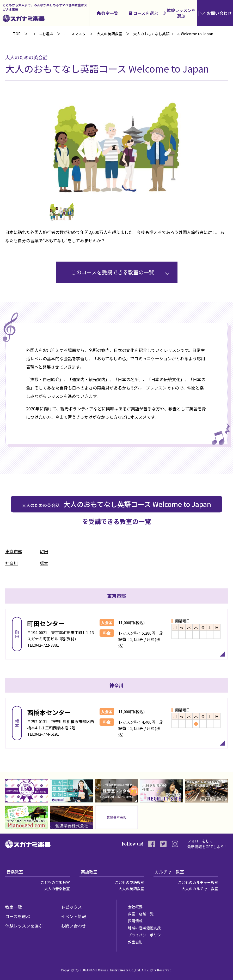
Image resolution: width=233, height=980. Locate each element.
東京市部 (14, 551)
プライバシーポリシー (146, 935)
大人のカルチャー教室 (200, 889)
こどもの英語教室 (130, 882)
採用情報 (135, 921)
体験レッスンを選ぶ (181, 13)
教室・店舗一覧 (141, 914)
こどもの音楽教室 (55, 882)
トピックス (71, 907)
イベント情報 (73, 916)
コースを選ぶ (146, 13)
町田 (44, 551)
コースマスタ (75, 34)
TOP (17, 34)
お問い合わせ (73, 926)
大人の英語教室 (131, 889)
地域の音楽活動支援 (144, 928)
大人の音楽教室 (57, 889)
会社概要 (135, 907)
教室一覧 (110, 13)
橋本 (44, 563)
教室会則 (135, 942)
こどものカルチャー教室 (198, 882)
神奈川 (11, 563)
